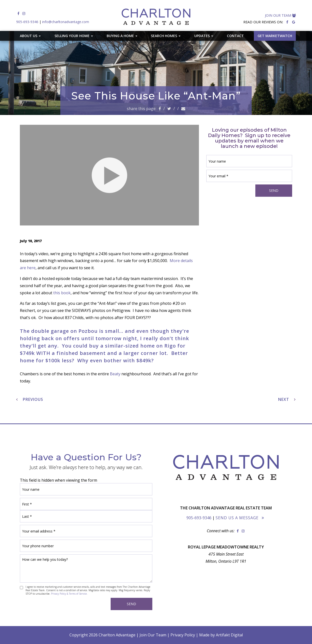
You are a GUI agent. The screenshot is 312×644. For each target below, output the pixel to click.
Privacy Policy (183, 635)
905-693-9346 (27, 22)
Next (287, 399)
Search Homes (166, 36)
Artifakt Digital (229, 635)
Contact (235, 36)
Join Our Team (280, 15)
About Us (30, 36)
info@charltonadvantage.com (66, 22)
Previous (30, 399)
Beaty (115, 374)
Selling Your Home (74, 36)
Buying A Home (122, 36)
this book (62, 293)
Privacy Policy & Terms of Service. (69, 594)
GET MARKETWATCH (275, 36)
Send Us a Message (237, 518)
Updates (204, 36)
